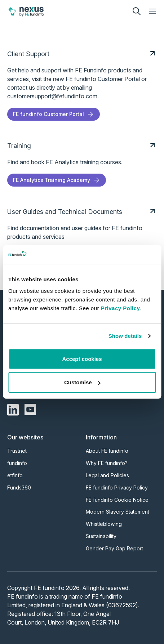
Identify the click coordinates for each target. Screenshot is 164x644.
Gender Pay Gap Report (114, 548)
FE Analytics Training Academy (57, 180)
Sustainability (101, 536)
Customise (82, 382)
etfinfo (15, 475)
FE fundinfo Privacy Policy (117, 488)
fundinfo (17, 463)
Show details (125, 336)
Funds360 (19, 488)
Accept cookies (82, 359)
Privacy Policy (121, 308)
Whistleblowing (104, 524)
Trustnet (17, 451)
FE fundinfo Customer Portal (54, 114)
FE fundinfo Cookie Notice (117, 500)
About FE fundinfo (107, 451)
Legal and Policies (107, 475)
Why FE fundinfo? (107, 463)
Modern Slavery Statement (118, 512)
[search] (137, 11)
